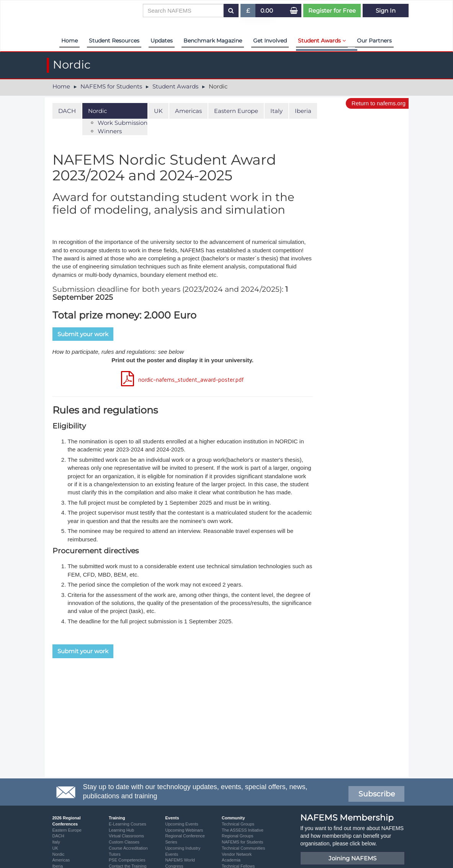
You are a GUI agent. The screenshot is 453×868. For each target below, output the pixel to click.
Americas (188, 111)
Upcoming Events (182, 824)
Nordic (97, 111)
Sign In (386, 11)
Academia (231, 860)
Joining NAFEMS (352, 858)
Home (70, 41)
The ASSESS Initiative (243, 830)
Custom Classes (124, 842)
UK (158, 111)
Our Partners (374, 41)
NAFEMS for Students (111, 86)
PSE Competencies (127, 860)
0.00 (267, 11)
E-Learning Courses (128, 824)
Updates (162, 41)
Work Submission (123, 123)
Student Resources (114, 41)
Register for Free (332, 11)
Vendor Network (237, 854)
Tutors (115, 854)
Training (117, 818)
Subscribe (377, 794)
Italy (276, 111)
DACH (67, 111)
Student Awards (322, 41)
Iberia (303, 111)
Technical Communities (243, 848)
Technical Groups (238, 824)
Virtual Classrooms (126, 836)
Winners (110, 131)
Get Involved (270, 41)
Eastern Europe (236, 111)
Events (172, 818)
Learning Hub (121, 830)
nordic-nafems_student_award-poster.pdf (191, 380)
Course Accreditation (128, 848)
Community (233, 818)
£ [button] (248, 12)
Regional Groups (238, 836)
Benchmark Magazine (213, 41)
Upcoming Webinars (184, 830)
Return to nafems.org (379, 103)
